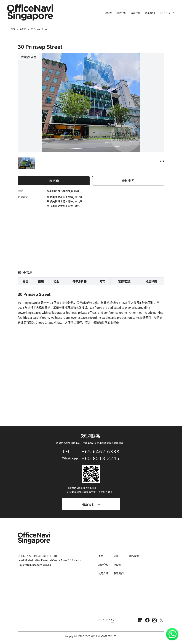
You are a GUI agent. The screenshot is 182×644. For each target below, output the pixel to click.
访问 (116, 556)
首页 (13, 29)
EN (161, 12)
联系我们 (150, 13)
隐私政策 (134, 556)
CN (172, 12)
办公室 (108, 13)
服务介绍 (121, 13)
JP (167, 12)
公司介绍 (136, 13)
